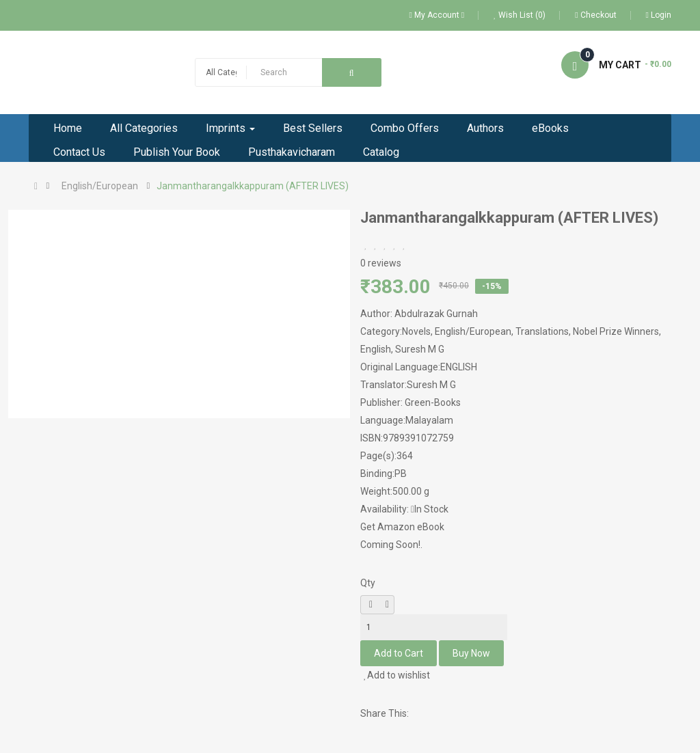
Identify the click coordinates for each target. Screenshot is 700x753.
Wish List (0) (520, 15)
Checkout (595, 15)
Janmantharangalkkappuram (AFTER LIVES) (253, 186)
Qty (368, 583)
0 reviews (381, 263)
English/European (100, 186)
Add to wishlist (397, 675)
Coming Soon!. (391, 545)
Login (659, 15)
